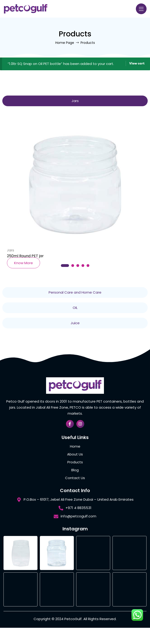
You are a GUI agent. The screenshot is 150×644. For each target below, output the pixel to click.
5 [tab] (88, 266)
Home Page (65, 43)
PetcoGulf (73, 619)
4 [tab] (83, 266)
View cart (137, 63)
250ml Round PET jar (25, 256)
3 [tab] (78, 266)
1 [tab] (65, 266)
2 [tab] (73, 266)
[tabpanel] (75, 188)
